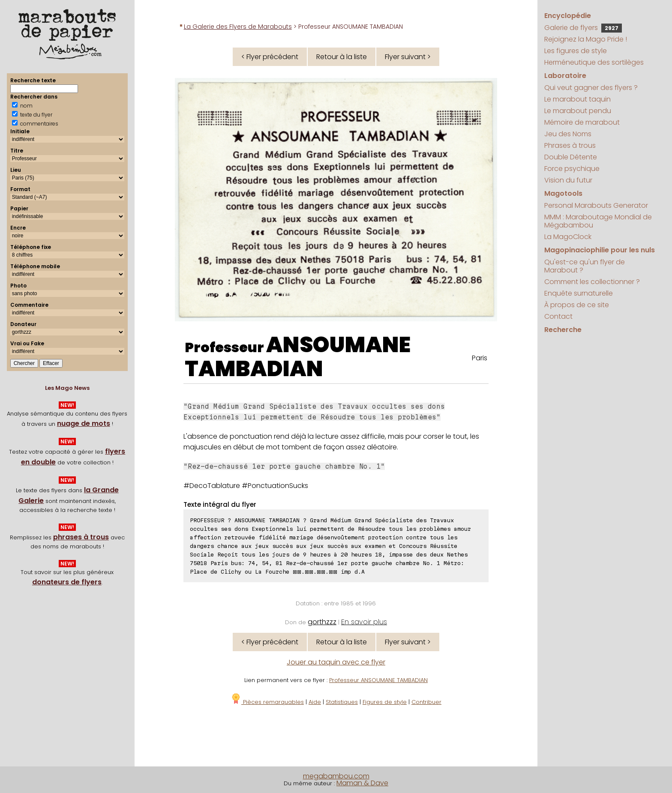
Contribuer (426, 702)
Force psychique (572, 169)
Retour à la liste (342, 57)
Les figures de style (576, 51)
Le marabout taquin (577, 99)
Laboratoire (565, 76)
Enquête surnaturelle (579, 293)
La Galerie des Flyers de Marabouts (238, 27)
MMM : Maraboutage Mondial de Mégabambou (598, 221)
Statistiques (342, 702)
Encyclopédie (568, 16)
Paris (480, 358)
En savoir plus (364, 622)
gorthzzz (322, 622)
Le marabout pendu (578, 111)
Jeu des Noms (568, 134)
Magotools (563, 193)
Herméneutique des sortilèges (594, 62)
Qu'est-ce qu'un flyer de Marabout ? (585, 266)
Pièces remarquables (267, 702)
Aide (315, 702)
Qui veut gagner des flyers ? (591, 88)
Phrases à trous (570, 145)
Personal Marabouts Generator (596, 205)
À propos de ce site (577, 305)
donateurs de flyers (67, 582)
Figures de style (385, 702)
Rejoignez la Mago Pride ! (586, 39)
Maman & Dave (362, 783)
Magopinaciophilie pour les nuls (600, 250)
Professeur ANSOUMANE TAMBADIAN (378, 680)
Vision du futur (568, 180)
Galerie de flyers (583, 28)
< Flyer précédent (270, 57)
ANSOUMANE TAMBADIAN (298, 357)
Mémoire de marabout (582, 122)
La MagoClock (568, 237)
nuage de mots (84, 423)
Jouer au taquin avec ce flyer (336, 662)
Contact (558, 316)
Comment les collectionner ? (592, 282)
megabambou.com (336, 776)
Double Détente (571, 157)
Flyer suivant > (408, 57)
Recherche (563, 330)
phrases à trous (81, 537)
